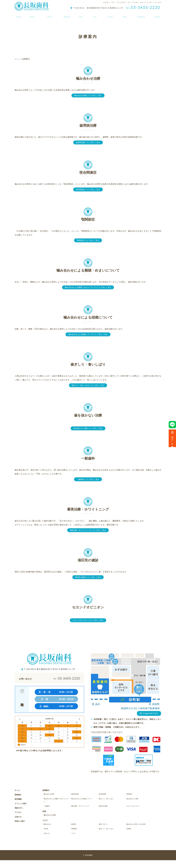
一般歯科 (48, 808)
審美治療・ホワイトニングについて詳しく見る (88, 530)
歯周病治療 (76, 794)
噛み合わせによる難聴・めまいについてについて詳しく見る (88, 287)
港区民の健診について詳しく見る (88, 577)
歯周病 (74, 827)
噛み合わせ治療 (51, 794)
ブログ (158, 15)
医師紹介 (31, 15)
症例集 (81, 15)
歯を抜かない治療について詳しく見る (88, 428)
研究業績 (19, 799)
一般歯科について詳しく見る (88, 479)
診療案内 (67, 15)
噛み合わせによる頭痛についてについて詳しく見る (88, 334)
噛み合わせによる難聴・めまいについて (56, 801)
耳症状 (47, 836)
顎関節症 (131, 794)
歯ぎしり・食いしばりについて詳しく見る (88, 385)
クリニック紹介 (49, 15)
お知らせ (126, 15)
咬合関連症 (104, 794)
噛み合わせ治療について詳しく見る (88, 95)
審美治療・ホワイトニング (84, 808)
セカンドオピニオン (136, 808)
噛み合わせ (49, 827)
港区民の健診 (105, 808)
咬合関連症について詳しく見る (88, 189)
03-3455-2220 (61, 678)
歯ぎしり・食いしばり (109, 799)
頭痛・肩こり (105, 827)
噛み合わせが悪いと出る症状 (139, 829)
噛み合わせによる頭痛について (84, 801)
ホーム (18, 15)
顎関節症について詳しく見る (88, 240)
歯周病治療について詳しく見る (88, 142)
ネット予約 (172, 438)
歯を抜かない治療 (135, 799)
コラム (74, 841)
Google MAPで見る (151, 713)
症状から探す (142, 15)
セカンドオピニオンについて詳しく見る (88, 620)
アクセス (111, 15)
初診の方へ (95, 15)
